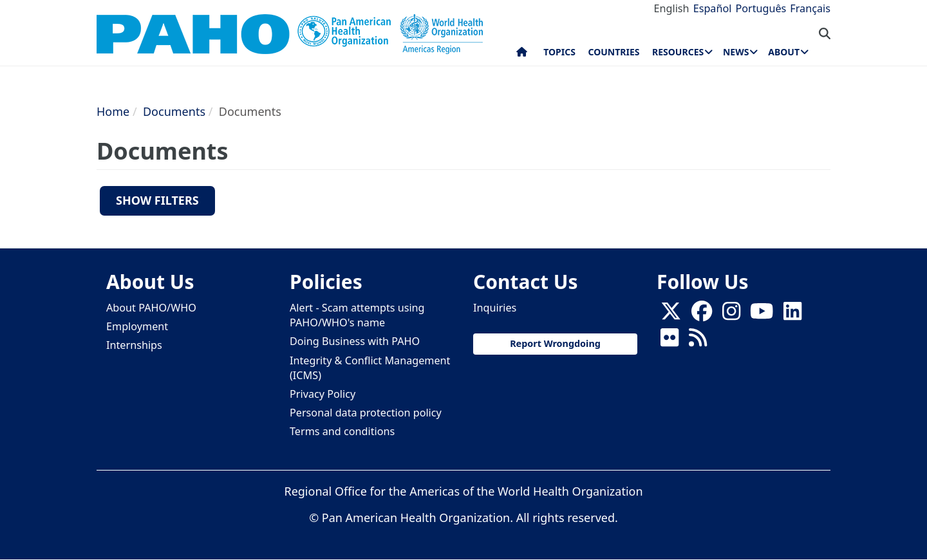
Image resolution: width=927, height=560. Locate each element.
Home (113, 111)
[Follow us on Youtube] (762, 315)
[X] (671, 315)
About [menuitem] (784, 52)
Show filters (157, 200)
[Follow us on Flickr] (669, 342)
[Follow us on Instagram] (731, 315)
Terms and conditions (342, 431)
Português (761, 8)
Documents (174, 111)
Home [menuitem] (522, 55)
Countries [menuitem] (613, 52)
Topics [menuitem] (559, 52)
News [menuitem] (736, 52)
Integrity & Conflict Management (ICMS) (370, 368)
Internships (134, 345)
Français (810, 8)
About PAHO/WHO (151, 308)
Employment (137, 326)
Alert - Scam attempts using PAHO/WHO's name (357, 315)
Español (713, 8)
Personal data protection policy (366, 413)
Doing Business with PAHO (355, 341)
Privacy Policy (323, 394)
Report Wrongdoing (555, 343)
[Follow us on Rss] (698, 342)
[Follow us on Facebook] (702, 315)
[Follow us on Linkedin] (792, 315)
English (672, 8)
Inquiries (495, 308)
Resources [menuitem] (678, 52)
